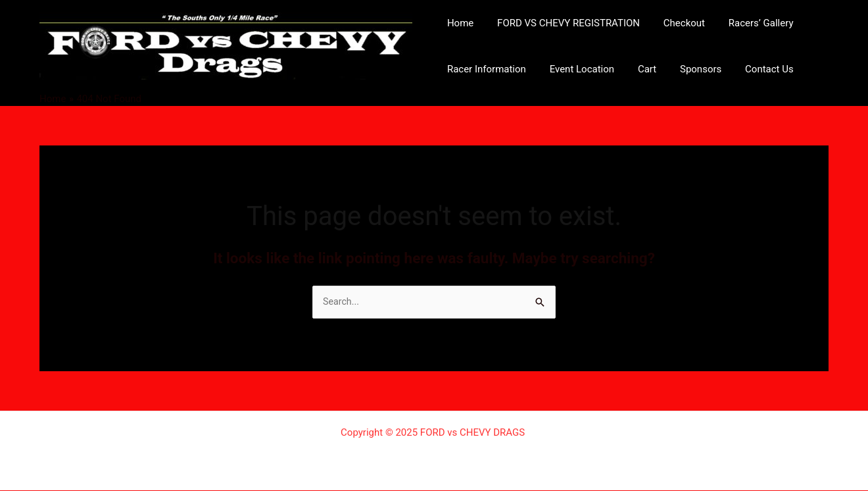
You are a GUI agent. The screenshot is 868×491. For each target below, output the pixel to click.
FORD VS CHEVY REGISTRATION (563, 23)
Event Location (576, 69)
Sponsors (687, 69)
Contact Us (752, 69)
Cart (637, 69)
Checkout (674, 23)
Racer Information (485, 69)
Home (458, 23)
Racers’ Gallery (747, 23)
